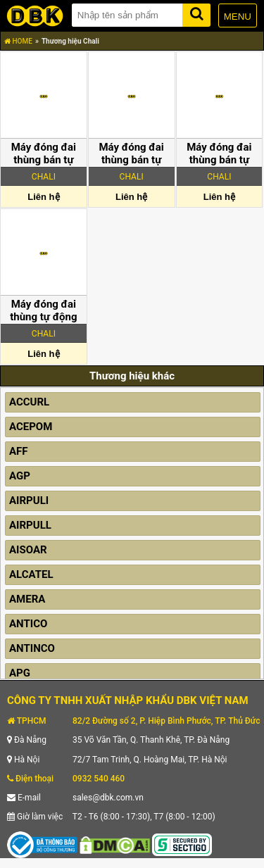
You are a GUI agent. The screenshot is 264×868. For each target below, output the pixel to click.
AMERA (27, 599)
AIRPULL (30, 525)
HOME (18, 41)
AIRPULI (29, 501)
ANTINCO (32, 648)
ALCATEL (31, 574)
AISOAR (28, 550)
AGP (20, 476)
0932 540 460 (99, 779)
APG (20, 673)
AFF (19, 451)
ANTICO (28, 624)
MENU (238, 17)
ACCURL (29, 402)
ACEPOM (31, 427)
